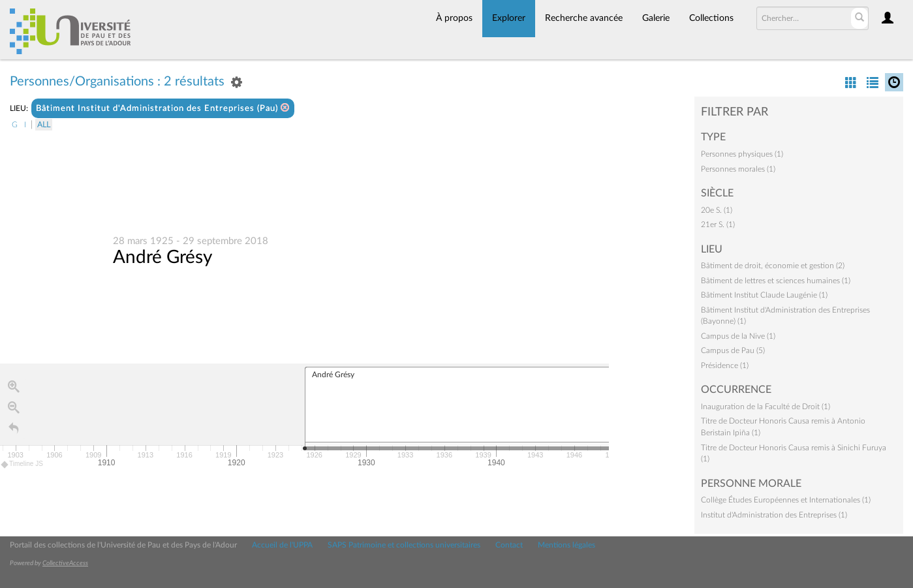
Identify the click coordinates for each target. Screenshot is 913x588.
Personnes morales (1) (738, 169)
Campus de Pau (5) (733, 350)
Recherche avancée (584, 18)
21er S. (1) (718, 224)
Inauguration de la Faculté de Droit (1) (766, 407)
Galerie (656, 18)
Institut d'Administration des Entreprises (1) (774, 515)
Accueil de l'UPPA (282, 545)
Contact (509, 545)
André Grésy (162, 257)
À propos (454, 18)
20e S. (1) (717, 210)
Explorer (509, 18)
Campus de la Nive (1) (738, 336)
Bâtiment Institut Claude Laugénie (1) (764, 295)
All (44, 125)
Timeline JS (23, 464)
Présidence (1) (725, 365)
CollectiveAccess (65, 563)
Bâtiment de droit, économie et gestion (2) (773, 266)
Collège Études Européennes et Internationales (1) (786, 500)
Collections (711, 18)
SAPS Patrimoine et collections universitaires (404, 545)
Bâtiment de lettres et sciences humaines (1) (776, 281)
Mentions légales (566, 545)
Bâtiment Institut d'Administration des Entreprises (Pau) (163, 108)
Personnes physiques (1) (742, 154)
